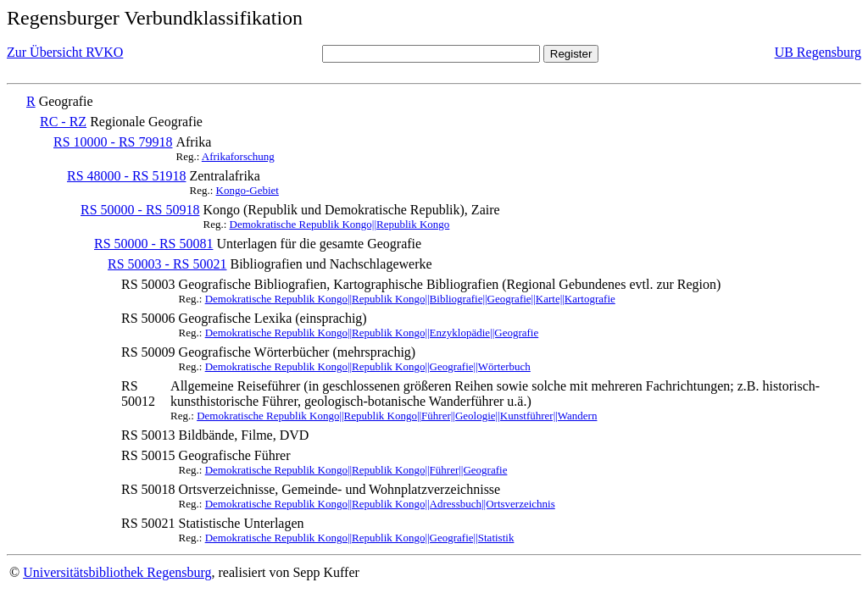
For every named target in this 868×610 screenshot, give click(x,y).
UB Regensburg (818, 52)
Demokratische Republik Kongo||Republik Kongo (340, 224)
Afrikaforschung (238, 156)
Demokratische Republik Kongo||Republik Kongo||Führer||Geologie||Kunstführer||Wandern (397, 416)
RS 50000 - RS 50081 (153, 244)
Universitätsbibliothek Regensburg (117, 572)
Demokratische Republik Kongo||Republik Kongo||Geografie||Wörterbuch (368, 366)
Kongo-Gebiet (248, 190)
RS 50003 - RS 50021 (167, 264)
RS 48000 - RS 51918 (126, 176)
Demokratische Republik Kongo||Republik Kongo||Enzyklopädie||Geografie (372, 333)
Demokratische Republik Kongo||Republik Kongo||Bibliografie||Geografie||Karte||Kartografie (410, 299)
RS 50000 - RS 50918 (140, 210)
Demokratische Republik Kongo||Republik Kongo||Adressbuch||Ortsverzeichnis (380, 504)
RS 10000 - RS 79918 (113, 142)
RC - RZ (63, 122)
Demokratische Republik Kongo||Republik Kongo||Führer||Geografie (356, 470)
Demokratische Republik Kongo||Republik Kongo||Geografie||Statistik (360, 538)
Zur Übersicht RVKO (65, 52)
